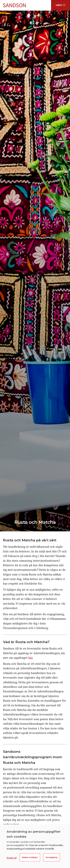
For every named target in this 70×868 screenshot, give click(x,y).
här (30, 658)
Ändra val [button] (12, 858)
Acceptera (51, 857)
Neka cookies (30, 857)
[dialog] (35, 846)
